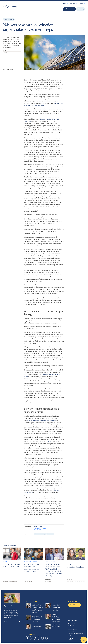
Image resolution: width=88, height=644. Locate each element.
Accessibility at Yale (73, 629)
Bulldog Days (42, 11)
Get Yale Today (75, 605)
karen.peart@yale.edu (40, 530)
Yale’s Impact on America (19, 11)
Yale (70, 639)
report (50, 443)
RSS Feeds (71, 622)
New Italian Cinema (32, 11)
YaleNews (10, 7)
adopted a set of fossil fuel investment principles (41, 422)
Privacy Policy (71, 631)
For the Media (72, 624)
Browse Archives (73, 620)
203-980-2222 (38, 532)
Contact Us (71, 626)
